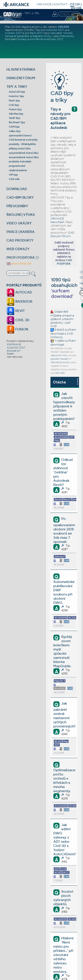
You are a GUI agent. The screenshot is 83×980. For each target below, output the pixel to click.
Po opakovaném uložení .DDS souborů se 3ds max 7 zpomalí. (64, 530)
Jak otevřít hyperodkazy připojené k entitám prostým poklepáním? (64, 406)
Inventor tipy (16, 96)
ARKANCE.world (60, 362)
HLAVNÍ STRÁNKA (21, 69)
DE (79, 8)
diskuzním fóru (59, 355)
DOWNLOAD (17, 189)
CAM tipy (14, 127)
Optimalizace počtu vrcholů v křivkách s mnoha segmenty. (64, 780)
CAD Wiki (59, 373)
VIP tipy (13, 175)
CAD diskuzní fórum (62, 234)
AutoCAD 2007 (16, 348)
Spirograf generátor (17, 36)
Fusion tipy (15, 109)
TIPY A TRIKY (17, 87)
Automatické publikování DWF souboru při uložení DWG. (64, 592)
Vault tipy (14, 118)
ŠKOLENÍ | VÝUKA (21, 215)
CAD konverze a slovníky (23, 140)
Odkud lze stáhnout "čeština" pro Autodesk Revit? (63, 472)
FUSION (17, 329)
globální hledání (59, 359)
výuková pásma (18, 170)
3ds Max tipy (16, 114)
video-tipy (15, 131)
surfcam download (63, 332)
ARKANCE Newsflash (57, 220)
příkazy (22, 39)
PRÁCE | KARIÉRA (20, 232)
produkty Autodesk (20, 161)
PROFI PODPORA (21, 257)
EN (73, 8)
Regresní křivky (42, 36)
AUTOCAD (19, 292)
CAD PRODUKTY (20, 240)
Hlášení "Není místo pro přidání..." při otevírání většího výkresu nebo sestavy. (63, 955)
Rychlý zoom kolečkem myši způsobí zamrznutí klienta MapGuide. (63, 651)
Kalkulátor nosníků (61, 33)
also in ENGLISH (19, 264)
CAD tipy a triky (62, 90)
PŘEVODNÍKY (17, 206)
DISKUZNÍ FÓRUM (21, 78)
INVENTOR (19, 301)
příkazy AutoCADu (20, 148)
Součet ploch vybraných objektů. (63, 898)
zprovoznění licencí (20, 136)
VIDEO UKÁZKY (19, 223)
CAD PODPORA (65, 262)
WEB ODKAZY (18, 249)
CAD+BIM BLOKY (20, 197)
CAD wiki (14, 179)
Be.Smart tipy (17, 122)
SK (78, 4)
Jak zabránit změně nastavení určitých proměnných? (64, 715)
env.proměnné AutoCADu (24, 157)
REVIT (16, 311)
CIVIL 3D (18, 320)
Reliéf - (11, 354)
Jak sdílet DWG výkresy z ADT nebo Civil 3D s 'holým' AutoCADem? (65, 839)
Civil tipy (14, 105)
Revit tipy (14, 101)
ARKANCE (44, 4)
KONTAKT (61, 4)
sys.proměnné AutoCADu (24, 153)
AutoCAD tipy (17, 92)
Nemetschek (15, 357)
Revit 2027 (36, 33)
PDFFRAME (14, 344)
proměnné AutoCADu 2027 (46, 39)
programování (17, 166)
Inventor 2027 (13, 33)
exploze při (14, 351)
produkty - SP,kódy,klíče (22, 144)
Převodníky (67, 36)
